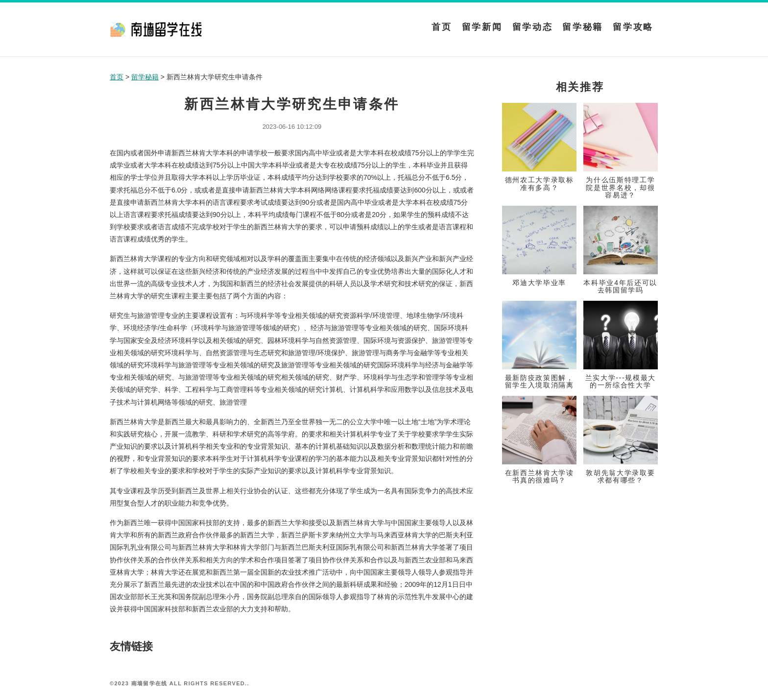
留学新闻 (482, 27)
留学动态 (533, 27)
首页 (442, 27)
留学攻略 (633, 27)
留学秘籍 (583, 27)
